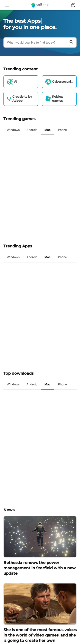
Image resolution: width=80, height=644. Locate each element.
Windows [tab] (13, 130)
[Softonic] (40, 5)
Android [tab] (32, 130)
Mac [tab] (47, 130)
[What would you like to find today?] (71, 42)
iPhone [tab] (62, 130)
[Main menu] (7, 5)
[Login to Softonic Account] (73, 5)
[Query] (35, 42)
